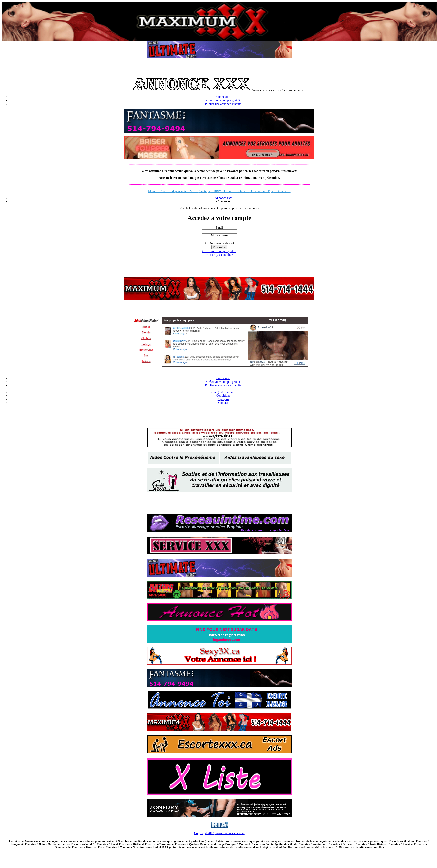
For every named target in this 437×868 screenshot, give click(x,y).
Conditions (223, 396)
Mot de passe (219, 235)
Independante (177, 191)
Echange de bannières (223, 392)
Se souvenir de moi (222, 243)
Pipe (269, 191)
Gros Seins (282, 191)
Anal (163, 191)
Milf (193, 191)
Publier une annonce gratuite (223, 104)
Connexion (223, 97)
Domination (257, 191)
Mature (154, 191)
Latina (228, 191)
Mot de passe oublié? (219, 255)
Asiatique (205, 191)
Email (219, 228)
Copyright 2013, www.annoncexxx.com (219, 833)
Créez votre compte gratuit (223, 100)
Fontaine (241, 191)
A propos (223, 399)
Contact (223, 403)
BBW (217, 191)
